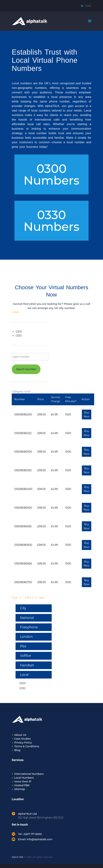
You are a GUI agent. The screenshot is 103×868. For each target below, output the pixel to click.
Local (15, 312)
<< (21, 598)
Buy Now (87, 415)
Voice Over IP (23, 782)
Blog (17, 750)
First (15, 598)
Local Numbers (24, 778)
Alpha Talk (18, 857)
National (27, 618)
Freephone (29, 627)
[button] (51, 174)
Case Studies (22, 739)
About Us (20, 735)
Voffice (26, 656)
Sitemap (20, 789)
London (26, 637)
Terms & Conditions (27, 746)
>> (36, 598)
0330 (19, 336)
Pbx (23, 646)
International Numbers (29, 774)
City (23, 608)
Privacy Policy (23, 743)
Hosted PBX (22, 785)
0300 (19, 332)
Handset (27, 665)
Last (41, 598)
